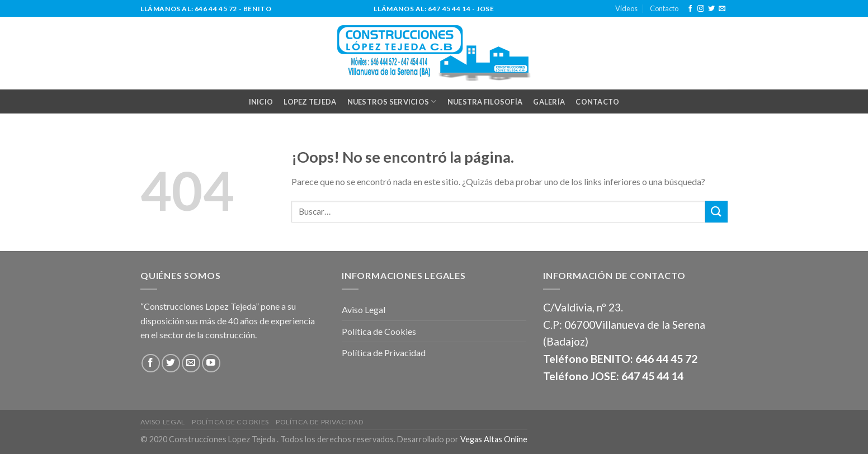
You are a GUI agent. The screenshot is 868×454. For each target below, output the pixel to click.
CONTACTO (597, 102)
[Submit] (716, 212)
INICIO (261, 102)
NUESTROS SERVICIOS (392, 101)
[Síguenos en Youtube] (211, 363)
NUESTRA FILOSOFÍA (485, 102)
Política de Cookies (379, 331)
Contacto (664, 8)
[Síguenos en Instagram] (701, 9)
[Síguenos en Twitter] (711, 9)
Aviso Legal (364, 309)
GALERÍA (549, 102)
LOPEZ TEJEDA (310, 102)
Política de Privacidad (384, 353)
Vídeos (626, 8)
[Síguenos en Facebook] (690, 9)
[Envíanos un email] (722, 9)
